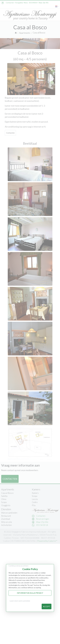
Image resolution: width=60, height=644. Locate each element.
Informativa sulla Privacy (30, 593)
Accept (47, 606)
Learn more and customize (20, 601)
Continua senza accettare (18, 566)
